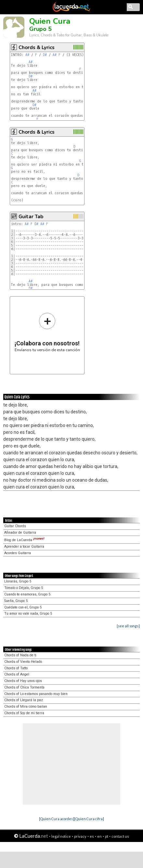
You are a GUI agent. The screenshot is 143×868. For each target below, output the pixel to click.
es (92, 836)
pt (107, 836)
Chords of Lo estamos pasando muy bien (36, 694)
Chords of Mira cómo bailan (26, 707)
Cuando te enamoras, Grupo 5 (27, 594)
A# (27, 55)
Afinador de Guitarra (20, 533)
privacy (80, 836)
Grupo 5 (40, 29)
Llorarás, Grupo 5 (18, 581)
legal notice (61, 836)
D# (45, 55)
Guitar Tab (31, 217)
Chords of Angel (17, 674)
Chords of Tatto (16, 668)
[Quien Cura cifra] (89, 819)
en (99, 836)
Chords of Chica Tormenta (24, 687)
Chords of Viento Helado (23, 662)
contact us (120, 836)
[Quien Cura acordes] (57, 819)
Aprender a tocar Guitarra (24, 547)
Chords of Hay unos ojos (23, 681)
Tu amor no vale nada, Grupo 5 (28, 614)
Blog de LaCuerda (24, 540)
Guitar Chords (15, 526)
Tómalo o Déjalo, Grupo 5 (24, 588)
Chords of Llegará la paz (24, 700)
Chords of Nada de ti (20, 655)
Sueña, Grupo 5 (16, 601)
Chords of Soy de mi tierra (24, 713)
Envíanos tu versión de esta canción (47, 332)
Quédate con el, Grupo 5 (23, 607)
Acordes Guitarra (18, 553)
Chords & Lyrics (37, 47)
